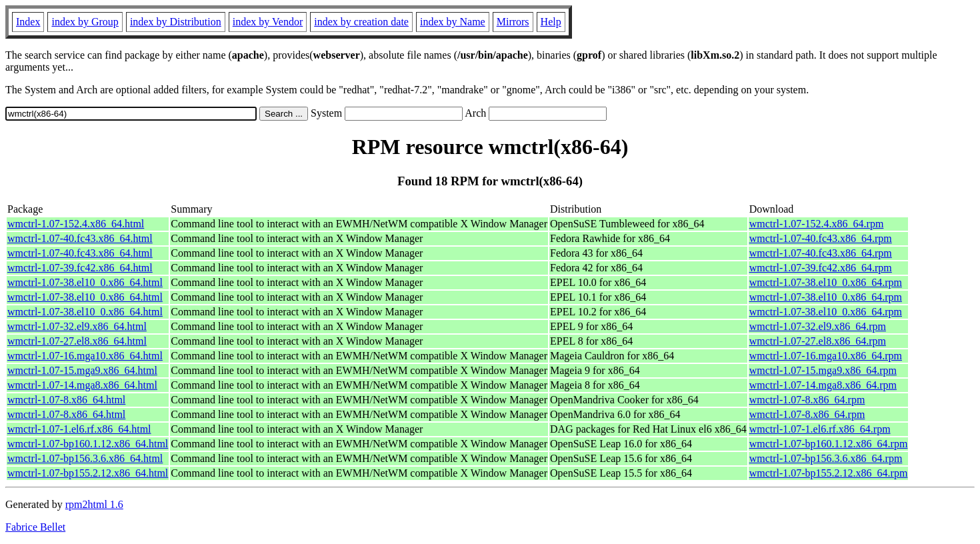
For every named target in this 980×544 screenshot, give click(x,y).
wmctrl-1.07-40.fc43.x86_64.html (80, 238)
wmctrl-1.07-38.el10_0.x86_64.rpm (826, 282)
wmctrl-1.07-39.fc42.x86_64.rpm (821, 268)
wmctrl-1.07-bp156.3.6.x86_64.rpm (826, 458)
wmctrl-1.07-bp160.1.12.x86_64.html (88, 444)
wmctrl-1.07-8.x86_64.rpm (807, 400)
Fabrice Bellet (35, 527)
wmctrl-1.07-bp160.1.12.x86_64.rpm (829, 444)
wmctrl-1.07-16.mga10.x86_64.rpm (826, 356)
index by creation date (361, 22)
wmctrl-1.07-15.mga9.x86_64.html (82, 370)
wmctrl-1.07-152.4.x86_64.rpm (817, 224)
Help (551, 22)
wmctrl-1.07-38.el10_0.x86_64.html (85, 282)
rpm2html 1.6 (94, 504)
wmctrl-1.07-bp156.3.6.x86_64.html (85, 458)
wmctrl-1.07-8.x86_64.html (66, 400)
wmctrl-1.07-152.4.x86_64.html (76, 224)
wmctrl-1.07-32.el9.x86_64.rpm (818, 326)
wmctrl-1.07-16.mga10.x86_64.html (85, 356)
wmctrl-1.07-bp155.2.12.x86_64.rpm (829, 473)
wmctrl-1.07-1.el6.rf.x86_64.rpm (820, 429)
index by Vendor (268, 22)
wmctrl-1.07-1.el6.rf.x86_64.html (79, 429)
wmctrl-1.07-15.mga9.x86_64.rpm (823, 370)
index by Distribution (176, 22)
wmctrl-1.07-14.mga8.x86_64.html (82, 385)
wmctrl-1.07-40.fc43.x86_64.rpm (821, 238)
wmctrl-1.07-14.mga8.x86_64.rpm (823, 385)
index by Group (85, 22)
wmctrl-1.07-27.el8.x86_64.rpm (818, 341)
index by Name (453, 22)
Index (28, 22)
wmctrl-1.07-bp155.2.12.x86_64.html (88, 473)
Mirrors (513, 22)
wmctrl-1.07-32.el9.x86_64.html (77, 326)
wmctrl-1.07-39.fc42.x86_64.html (80, 268)
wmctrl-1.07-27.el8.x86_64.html (77, 341)
